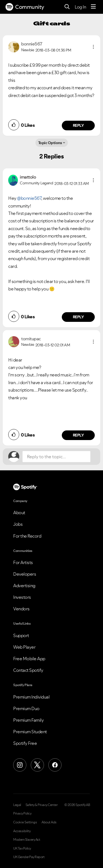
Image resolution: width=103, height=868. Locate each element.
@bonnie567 (29, 198)
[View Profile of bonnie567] (32, 44)
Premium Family (28, 720)
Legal (17, 805)
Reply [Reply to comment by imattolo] (78, 317)
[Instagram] (20, 765)
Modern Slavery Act (27, 840)
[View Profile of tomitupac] (31, 339)
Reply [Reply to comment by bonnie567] (78, 125)
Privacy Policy (22, 813)
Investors (22, 597)
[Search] (67, 7)
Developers (25, 574)
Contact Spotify (28, 670)
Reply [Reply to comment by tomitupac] (78, 435)
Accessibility (22, 831)
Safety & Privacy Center (42, 805)
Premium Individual (31, 697)
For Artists (23, 562)
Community (25, 7)
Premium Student (30, 732)
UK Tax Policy (22, 848)
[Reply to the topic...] (56, 457)
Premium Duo (26, 708)
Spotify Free (25, 743)
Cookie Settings (25, 822)
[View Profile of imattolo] (28, 177)
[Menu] (93, 7)
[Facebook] (55, 765)
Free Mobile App (29, 659)
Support (21, 635)
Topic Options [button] (50, 143)
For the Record (27, 536)
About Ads (49, 822)
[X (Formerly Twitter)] (37, 765)
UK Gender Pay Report (29, 857)
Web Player (24, 647)
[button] (93, 47)
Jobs (18, 524)
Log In (80, 7)
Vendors (21, 609)
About (19, 513)
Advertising (24, 586)
